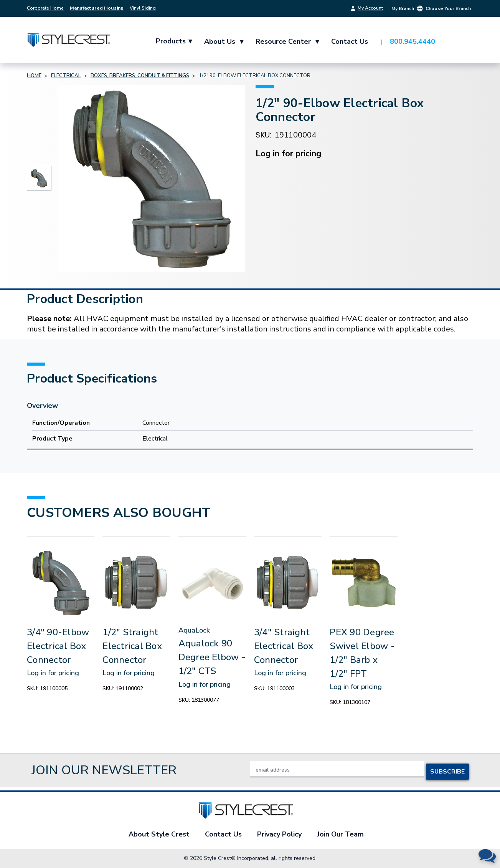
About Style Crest (159, 834)
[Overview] (250, 406)
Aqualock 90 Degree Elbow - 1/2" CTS (212, 657)
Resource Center (288, 41)
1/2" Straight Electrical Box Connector (132, 646)
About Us (224, 41)
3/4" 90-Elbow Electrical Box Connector (58, 646)
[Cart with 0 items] (464, 42)
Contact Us (350, 41)
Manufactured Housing (97, 8)
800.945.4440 (413, 41)
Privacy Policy (279, 834)
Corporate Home (45, 8)
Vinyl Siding (143, 8)
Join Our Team (340, 834)
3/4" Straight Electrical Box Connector (284, 646)
